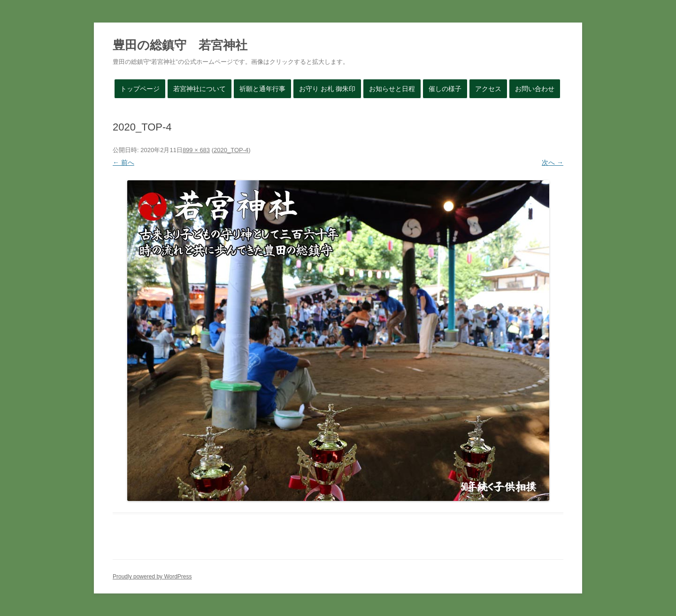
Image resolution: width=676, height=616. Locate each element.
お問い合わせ (535, 89)
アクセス (488, 89)
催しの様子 (445, 89)
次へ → (553, 162)
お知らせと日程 (392, 89)
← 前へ (123, 162)
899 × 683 (196, 150)
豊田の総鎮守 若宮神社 (180, 45)
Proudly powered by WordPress (152, 577)
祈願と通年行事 (262, 89)
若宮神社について (200, 89)
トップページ (140, 89)
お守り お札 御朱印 (327, 89)
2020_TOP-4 (231, 150)
